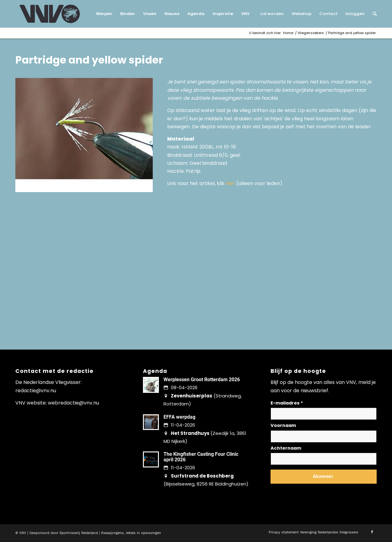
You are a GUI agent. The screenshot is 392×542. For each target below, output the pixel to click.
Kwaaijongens (112, 533)
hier (230, 183)
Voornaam (283, 425)
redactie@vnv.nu (36, 391)
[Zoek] (373, 14)
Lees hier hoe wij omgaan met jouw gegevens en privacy (316, 491)
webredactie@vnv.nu (73, 403)
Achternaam (286, 448)
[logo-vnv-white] (50, 14)
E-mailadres (287, 403)
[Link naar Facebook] (372, 532)
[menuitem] (104, 14)
